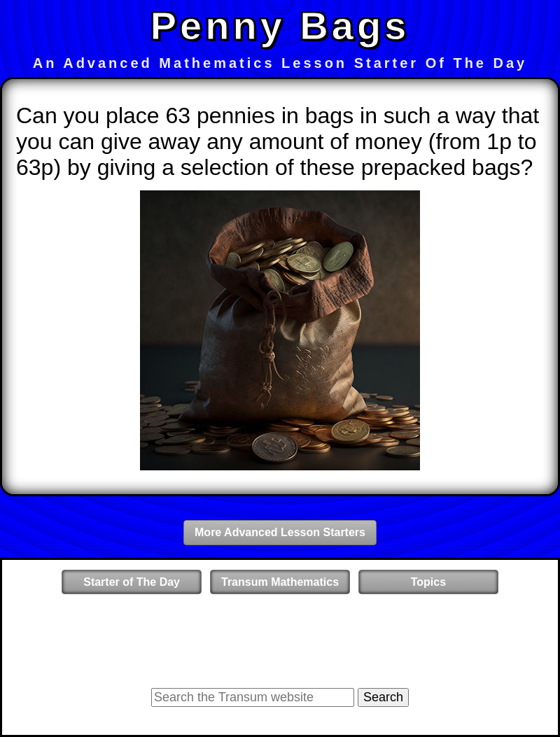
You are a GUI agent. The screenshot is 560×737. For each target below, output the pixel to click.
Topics (428, 582)
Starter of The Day (132, 582)
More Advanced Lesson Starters (280, 532)
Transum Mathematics (280, 582)
